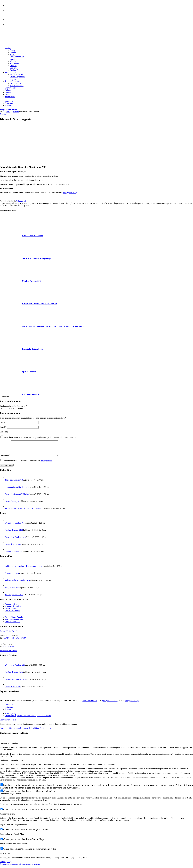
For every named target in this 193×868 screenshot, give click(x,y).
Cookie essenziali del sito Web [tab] (12, 763)
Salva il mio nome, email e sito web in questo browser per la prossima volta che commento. (40, 437)
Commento (5, 458)
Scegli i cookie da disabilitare (28, 731)
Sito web (3, 432)
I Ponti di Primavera (13, 547)
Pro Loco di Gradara (13, 609)
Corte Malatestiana (12, 625)
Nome (3, 422)
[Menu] (10, 97)
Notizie (3, 114)
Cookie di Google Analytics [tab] (11, 797)
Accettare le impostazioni (10, 867)
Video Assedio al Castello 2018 (17, 583)
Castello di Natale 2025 (14, 554)
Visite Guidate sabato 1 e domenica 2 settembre (24, 511)
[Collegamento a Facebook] (9, 101)
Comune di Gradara (13, 607)
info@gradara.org (70, 193)
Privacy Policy (46, 464)
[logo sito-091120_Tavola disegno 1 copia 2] (18, 44)
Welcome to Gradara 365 (15, 526)
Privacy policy (6, 865)
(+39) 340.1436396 (110, 704)
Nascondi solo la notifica (30, 867)
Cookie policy (45, 731)
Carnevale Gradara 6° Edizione (17, 497)
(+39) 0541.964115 (90, 704)
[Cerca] (7, 94)
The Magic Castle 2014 (14, 598)
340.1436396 (21, 641)
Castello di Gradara (13, 614)
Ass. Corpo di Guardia (14, 622)
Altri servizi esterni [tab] (8, 817)
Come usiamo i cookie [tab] (9, 746)
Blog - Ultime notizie (9, 110)
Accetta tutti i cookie (8, 731)
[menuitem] (99, 4)
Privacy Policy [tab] (6, 856)
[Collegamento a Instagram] (9, 103)
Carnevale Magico (12, 504)
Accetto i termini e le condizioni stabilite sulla (28, 464)
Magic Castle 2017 (12, 590)
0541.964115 (9, 641)
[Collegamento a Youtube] (8, 105)
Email (3, 427)
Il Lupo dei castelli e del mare (17, 490)
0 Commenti (21, 201)
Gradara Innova (11, 611)
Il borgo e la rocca (12, 576)
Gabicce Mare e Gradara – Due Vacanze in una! (24, 569)
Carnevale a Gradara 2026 (15, 540)
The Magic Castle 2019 (14, 483)
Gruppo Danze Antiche (14, 620)
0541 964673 (9, 649)
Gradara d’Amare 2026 (14, 533)
